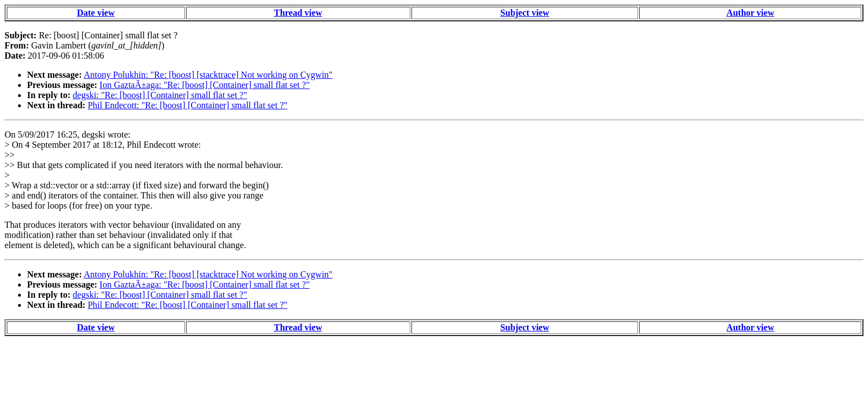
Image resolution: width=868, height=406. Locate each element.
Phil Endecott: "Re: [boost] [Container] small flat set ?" (188, 105)
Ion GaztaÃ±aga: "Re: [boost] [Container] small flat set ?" (205, 85)
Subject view (525, 13)
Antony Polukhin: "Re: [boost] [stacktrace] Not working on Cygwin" (208, 75)
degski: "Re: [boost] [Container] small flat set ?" (160, 95)
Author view (750, 13)
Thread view (298, 13)
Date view (96, 13)
